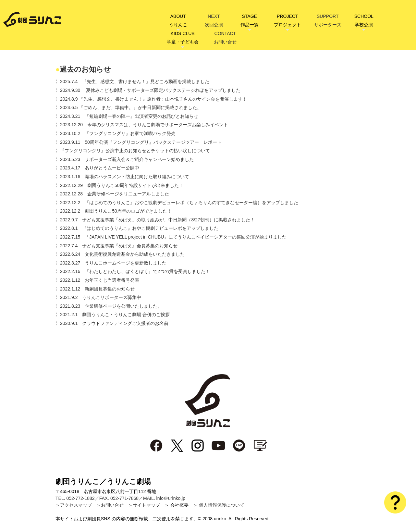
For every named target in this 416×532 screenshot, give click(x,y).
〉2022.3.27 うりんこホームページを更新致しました (111, 263)
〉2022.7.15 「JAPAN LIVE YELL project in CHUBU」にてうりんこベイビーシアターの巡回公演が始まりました (171, 237)
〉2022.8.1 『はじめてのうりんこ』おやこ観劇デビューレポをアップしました (137, 228)
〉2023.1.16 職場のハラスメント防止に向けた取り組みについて (122, 177)
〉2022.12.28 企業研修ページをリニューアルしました (112, 194)
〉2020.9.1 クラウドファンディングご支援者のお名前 (112, 323)
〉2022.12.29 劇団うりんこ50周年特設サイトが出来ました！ (119, 185)
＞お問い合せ (110, 505)
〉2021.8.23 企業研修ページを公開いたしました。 (109, 306)
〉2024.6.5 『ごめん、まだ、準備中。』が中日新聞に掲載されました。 (128, 107)
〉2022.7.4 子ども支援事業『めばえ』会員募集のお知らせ (117, 246)
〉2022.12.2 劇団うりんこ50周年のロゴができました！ (114, 211)
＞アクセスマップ (74, 505)
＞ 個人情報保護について (219, 505)
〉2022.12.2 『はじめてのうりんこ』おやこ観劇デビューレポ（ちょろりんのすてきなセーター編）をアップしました (177, 203)
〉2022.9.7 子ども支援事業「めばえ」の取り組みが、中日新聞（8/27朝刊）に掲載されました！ (155, 220)
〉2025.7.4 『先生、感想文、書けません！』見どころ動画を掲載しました (133, 81)
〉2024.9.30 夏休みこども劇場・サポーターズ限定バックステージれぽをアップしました (148, 90)
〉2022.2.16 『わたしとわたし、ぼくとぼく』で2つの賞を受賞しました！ (133, 271)
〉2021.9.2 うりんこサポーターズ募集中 (98, 297)
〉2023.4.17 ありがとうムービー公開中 (97, 168)
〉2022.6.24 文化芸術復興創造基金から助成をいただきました (120, 254)
